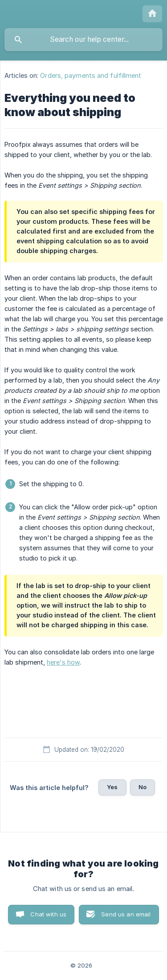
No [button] (143, 787)
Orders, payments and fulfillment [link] (91, 75)
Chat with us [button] (48, 914)
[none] (152, 14)
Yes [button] (112, 787)
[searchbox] (83, 40)
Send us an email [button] (126, 914)
